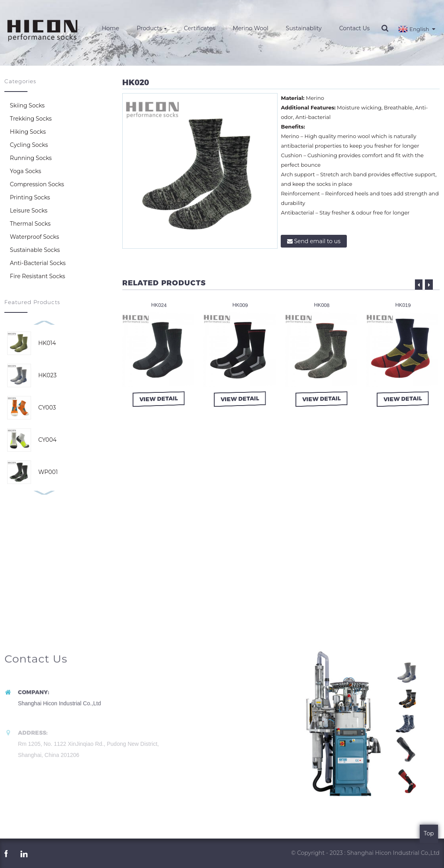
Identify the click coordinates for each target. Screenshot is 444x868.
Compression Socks (37, 184)
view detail (159, 398)
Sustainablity (304, 28)
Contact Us (355, 28)
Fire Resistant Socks (38, 276)
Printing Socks (30, 197)
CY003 (47, 408)
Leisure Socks (29, 211)
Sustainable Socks (35, 250)
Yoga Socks (26, 171)
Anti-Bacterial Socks (38, 263)
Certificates (200, 28)
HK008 (322, 305)
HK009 (241, 305)
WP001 (48, 472)
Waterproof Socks (34, 237)
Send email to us (317, 241)
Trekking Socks (31, 119)
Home (111, 28)
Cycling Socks (29, 145)
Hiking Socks (28, 132)
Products (151, 28)
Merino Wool (251, 28)
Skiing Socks (27, 105)
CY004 (47, 440)
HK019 (403, 305)
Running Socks (31, 158)
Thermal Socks (30, 224)
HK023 (47, 375)
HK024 (159, 305)
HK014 (47, 343)
